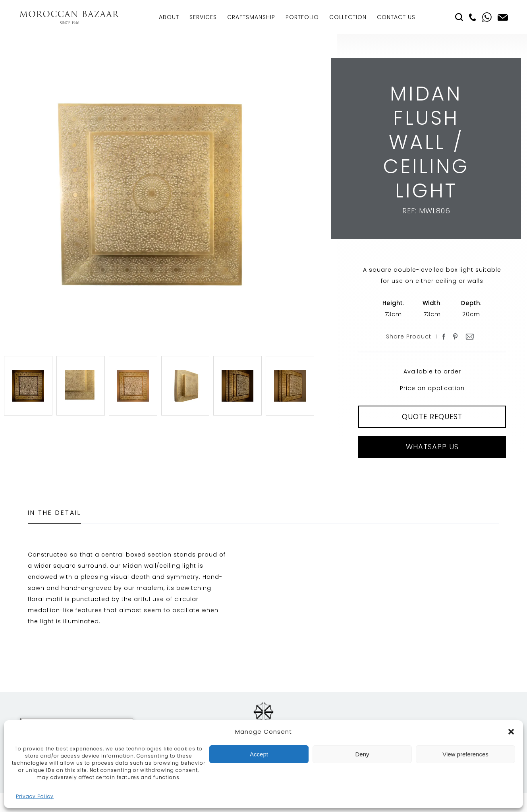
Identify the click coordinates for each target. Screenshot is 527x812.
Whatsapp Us (432, 447)
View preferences (465, 754)
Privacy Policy (35, 796)
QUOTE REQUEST (432, 417)
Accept (259, 754)
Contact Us (396, 17)
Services (203, 17)
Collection (348, 17)
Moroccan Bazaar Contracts (69, 17)
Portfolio (302, 17)
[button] (511, 732)
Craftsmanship (251, 17)
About (169, 17)
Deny (362, 754)
